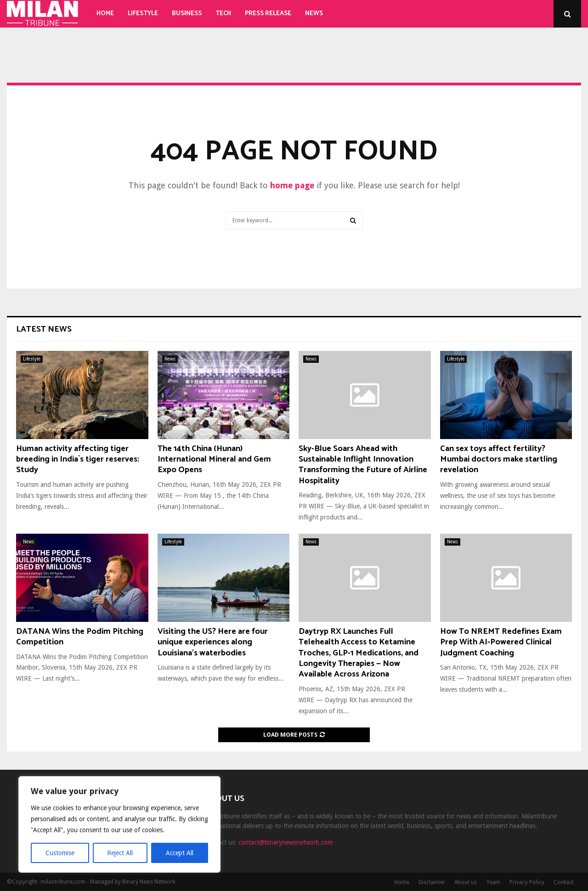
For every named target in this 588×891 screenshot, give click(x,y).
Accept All (180, 853)
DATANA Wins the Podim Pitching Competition (80, 637)
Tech (223, 14)
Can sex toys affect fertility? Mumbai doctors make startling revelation (499, 460)
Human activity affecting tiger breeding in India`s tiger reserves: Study (78, 460)
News (314, 14)
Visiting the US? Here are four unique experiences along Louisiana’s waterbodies (213, 642)
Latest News (44, 329)
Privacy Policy (527, 882)
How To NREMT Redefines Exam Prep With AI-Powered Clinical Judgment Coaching (501, 642)
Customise (60, 853)
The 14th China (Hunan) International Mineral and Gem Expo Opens (214, 460)
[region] (119, 824)
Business (187, 14)
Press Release (268, 14)
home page (292, 185)
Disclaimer (432, 882)
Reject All (120, 853)
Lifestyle (143, 14)
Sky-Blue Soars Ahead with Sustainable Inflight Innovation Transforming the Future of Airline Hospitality (363, 465)
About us (466, 882)
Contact (564, 882)
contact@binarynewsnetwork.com (286, 842)
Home (105, 14)
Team (493, 882)
